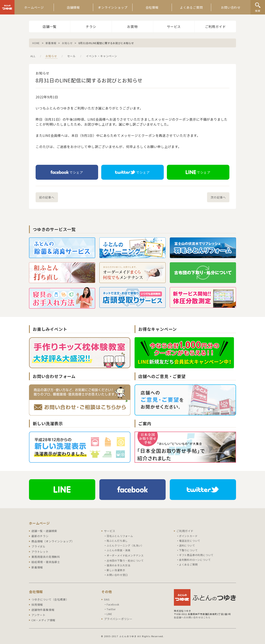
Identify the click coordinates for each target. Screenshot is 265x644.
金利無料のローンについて (195, 560)
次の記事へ (218, 197)
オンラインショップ (113, 7)
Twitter (111, 609)
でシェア (67, 172)
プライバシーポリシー (118, 619)
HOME (36, 43)
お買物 (132, 26)
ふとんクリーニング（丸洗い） (125, 545)
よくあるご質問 (191, 7)
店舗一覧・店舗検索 (44, 531)
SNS (107, 599)
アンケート (39, 615)
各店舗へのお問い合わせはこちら (192, 617)
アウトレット (40, 552)
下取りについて (188, 550)
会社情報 (152, 7)
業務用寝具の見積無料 (46, 557)
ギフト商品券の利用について (196, 555)
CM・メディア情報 (43, 620)
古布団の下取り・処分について (125, 560)
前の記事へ (47, 197)
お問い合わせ (231, 7)
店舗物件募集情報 (43, 610)
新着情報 (51, 43)
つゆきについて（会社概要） (50, 599)
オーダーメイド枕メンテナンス (125, 555)
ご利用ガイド (215, 26)
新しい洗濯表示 (116, 570)
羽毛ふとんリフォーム (120, 536)
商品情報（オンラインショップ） (53, 541)
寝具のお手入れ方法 (119, 565)
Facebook (113, 604)
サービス (174, 26)
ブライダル (39, 546)
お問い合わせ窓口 (117, 575)
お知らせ (67, 43)
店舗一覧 (50, 26)
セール (72, 56)
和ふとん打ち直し (117, 541)
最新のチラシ (40, 536)
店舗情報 (73, 7)
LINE (109, 614)
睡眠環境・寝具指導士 (46, 562)
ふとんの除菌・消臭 (119, 550)
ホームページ (34, 7)
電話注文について (190, 541)
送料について (187, 545)
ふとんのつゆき (7, 7)
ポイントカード (188, 536)
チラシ (91, 26)
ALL (33, 56)
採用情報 (37, 605)
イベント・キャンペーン (102, 56)
